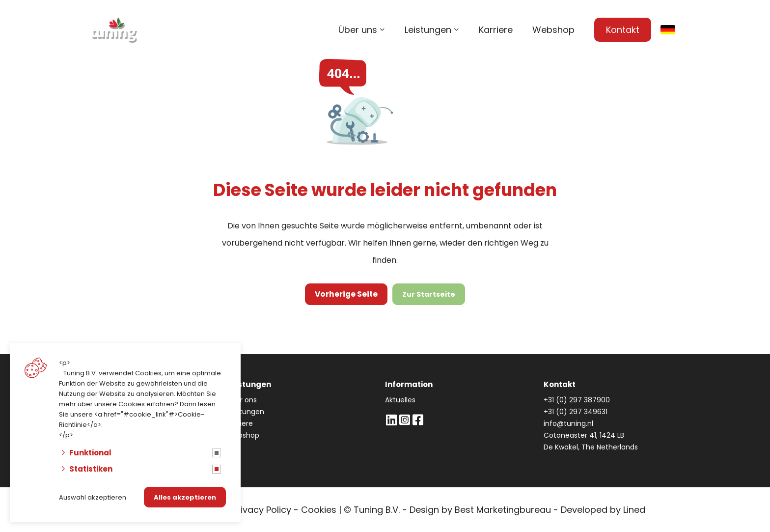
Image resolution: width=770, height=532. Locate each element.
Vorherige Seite (346, 294)
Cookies (319, 510)
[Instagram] (404, 420)
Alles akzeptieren (185, 497)
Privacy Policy (262, 510)
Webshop (553, 30)
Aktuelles (400, 400)
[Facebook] (418, 420)
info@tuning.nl (658, 64)
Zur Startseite (427, 294)
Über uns (358, 30)
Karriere (496, 30)
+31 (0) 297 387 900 (574, 64)
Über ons (242, 400)
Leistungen (428, 30)
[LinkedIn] (391, 420)
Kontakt (623, 30)
